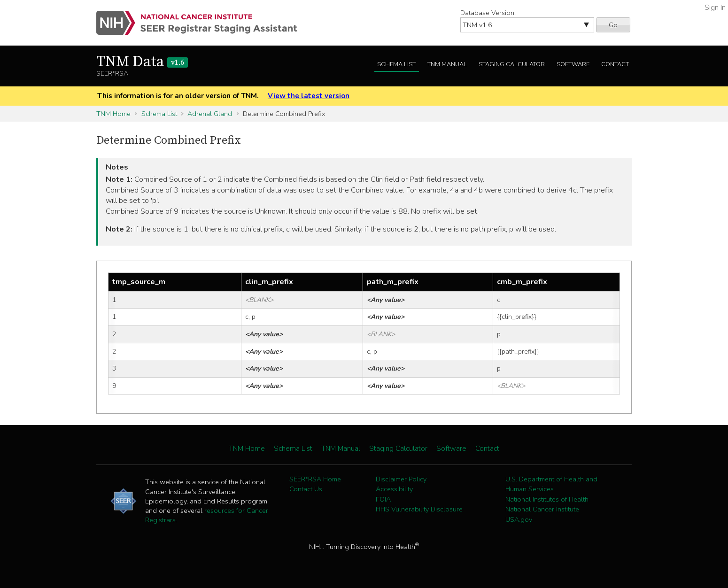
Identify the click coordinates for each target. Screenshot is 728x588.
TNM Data (142, 62)
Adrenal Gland (210, 114)
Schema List (396, 64)
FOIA (383, 499)
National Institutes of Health (547, 499)
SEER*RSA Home (315, 479)
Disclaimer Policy (401, 479)
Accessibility (394, 489)
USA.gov (519, 519)
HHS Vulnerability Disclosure (419, 509)
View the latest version (309, 96)
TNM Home (113, 114)
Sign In (715, 8)
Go (613, 25)
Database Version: (488, 13)
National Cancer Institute (542, 509)
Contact (615, 64)
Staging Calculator (512, 64)
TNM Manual (447, 64)
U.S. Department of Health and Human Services (551, 484)
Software (573, 64)
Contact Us (306, 489)
